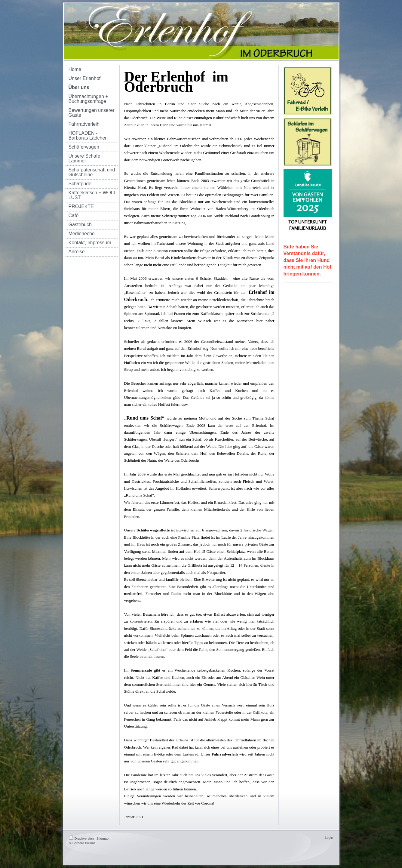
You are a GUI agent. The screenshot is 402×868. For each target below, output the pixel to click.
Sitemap (103, 839)
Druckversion (81, 839)
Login (329, 838)
